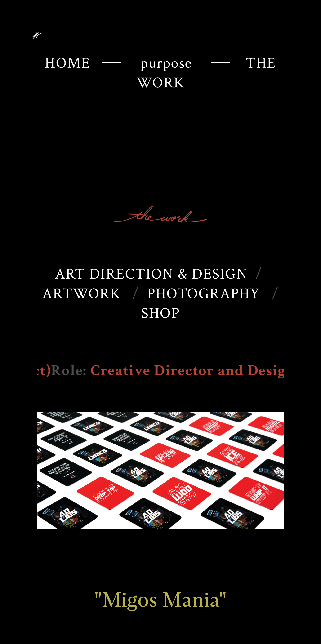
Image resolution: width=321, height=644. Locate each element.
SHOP (160, 313)
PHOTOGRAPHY (204, 294)
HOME (73, 63)
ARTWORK (81, 294)
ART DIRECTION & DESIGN (151, 274)
